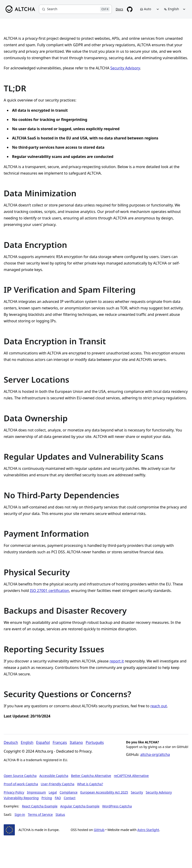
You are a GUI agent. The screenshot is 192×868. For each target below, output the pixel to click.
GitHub (99, 830)
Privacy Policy (14, 792)
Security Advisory (125, 68)
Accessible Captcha (54, 776)
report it (117, 661)
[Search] (75, 9)
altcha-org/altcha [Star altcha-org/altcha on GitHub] (155, 754)
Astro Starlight (148, 830)
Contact (70, 798)
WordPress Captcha (117, 806)
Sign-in (20, 814)
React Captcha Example (40, 806)
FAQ (58, 798)
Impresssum (36, 792)
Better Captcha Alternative (91, 776)
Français (60, 742)
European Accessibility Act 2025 (104, 792)
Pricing (47, 798)
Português (95, 742)
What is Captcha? (90, 784)
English (27, 742)
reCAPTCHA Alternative (131, 776)
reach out (159, 706)
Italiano (76, 742)
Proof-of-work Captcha (21, 784)
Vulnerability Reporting (21, 798)
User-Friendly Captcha (58, 784)
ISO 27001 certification (50, 591)
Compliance (68, 792)
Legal (53, 792)
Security (137, 792)
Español (43, 742)
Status (60, 814)
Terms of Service (40, 814)
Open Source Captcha (20, 776)
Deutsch (11, 742)
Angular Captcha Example (80, 806)
